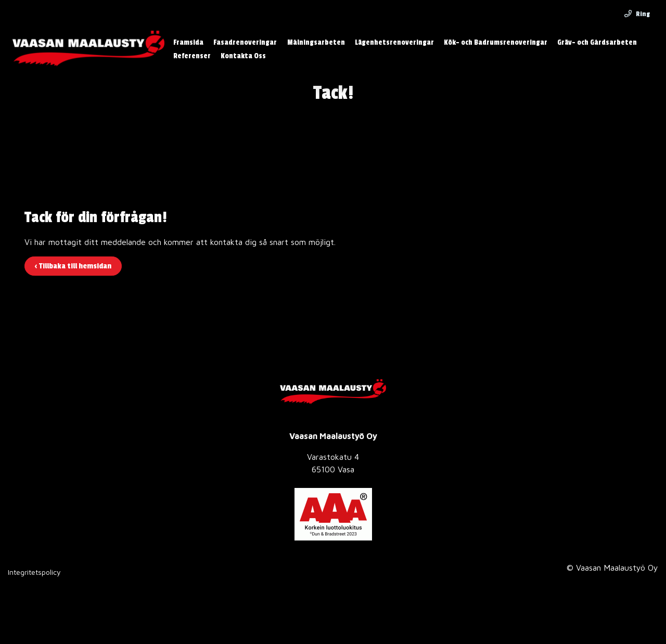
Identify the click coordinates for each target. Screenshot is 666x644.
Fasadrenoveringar (245, 42)
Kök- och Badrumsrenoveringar (496, 42)
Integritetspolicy (34, 572)
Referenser (192, 56)
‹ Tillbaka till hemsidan (73, 266)
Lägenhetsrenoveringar (394, 42)
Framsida (188, 42)
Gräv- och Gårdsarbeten (597, 42)
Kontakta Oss (243, 56)
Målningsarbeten (316, 42)
